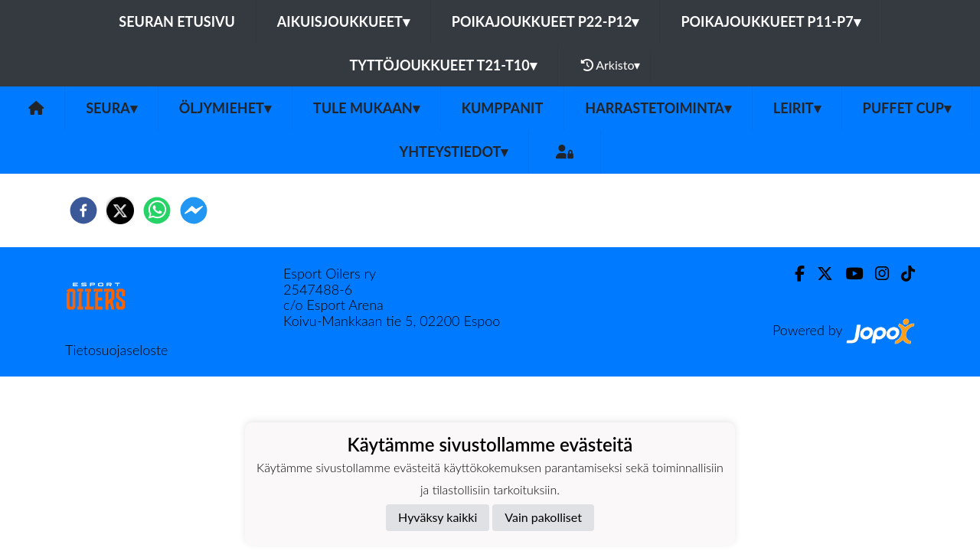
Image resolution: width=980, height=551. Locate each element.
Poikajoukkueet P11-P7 (770, 21)
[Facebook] (794, 274)
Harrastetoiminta (658, 108)
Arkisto (611, 65)
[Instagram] (876, 274)
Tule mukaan (366, 108)
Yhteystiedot (454, 152)
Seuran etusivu (177, 21)
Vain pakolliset (543, 517)
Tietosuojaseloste (116, 350)
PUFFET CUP (907, 108)
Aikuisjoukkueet (343, 21)
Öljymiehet (225, 108)
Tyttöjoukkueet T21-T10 (443, 65)
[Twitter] (819, 274)
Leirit (797, 108)
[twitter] (120, 210)
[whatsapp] (157, 210)
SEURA (111, 108)
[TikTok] (902, 274)
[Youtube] (848, 274)
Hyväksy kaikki (438, 517)
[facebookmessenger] (194, 210)
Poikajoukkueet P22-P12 (546, 21)
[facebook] (83, 210)
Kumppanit (503, 108)
